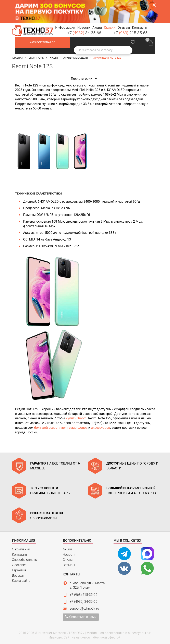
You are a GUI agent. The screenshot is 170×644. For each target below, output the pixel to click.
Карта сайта (21, 581)
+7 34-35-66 (84, 33)
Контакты (19, 555)
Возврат (18, 576)
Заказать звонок (155, 29)
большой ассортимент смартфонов (61, 428)
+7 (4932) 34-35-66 (83, 602)
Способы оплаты (25, 560)
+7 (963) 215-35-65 (83, 595)
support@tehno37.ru (84, 608)
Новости (69, 555)
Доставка (19, 565)
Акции (67, 549)
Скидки (68, 560)
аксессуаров (101, 428)
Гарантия (19, 570)
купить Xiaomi (77, 418)
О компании (21, 549)
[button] (65, 28)
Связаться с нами (81, 617)
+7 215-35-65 (130, 33)
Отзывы (69, 565)
